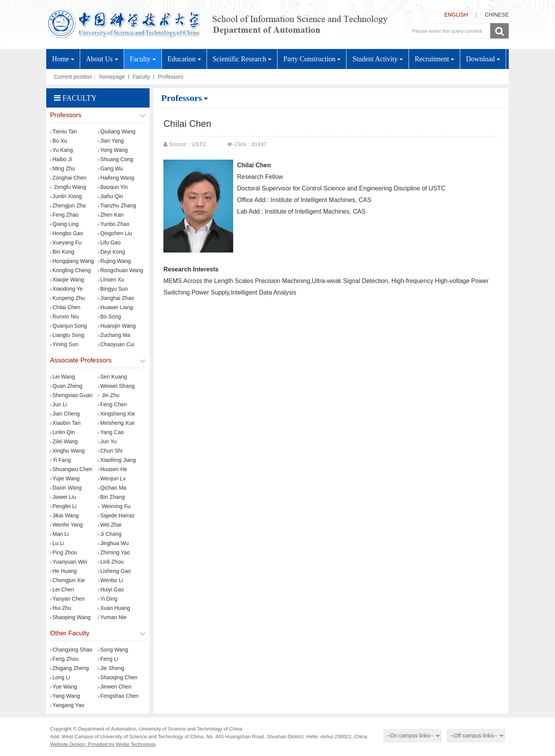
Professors (171, 77)
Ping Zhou (64, 552)
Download (483, 59)
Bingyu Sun (113, 289)
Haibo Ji (61, 159)
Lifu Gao (109, 242)
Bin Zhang (111, 497)
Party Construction (312, 59)
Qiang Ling (64, 224)
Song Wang (113, 650)
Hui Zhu (61, 608)
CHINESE (497, 15)
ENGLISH (456, 15)
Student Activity (378, 59)
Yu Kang (61, 150)
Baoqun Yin (113, 187)
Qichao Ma (112, 488)
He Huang (63, 571)
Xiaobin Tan (65, 423)
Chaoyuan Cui (116, 344)
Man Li (59, 534)
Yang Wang (65, 696)
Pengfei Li (63, 506)
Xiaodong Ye (66, 289)
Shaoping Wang (70, 617)
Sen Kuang (112, 377)
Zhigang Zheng (69, 668)
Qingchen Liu (115, 233)
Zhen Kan (111, 215)
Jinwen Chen (115, 687)
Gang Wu (110, 168)
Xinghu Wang (67, 451)
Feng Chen (112, 404)
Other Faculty (70, 633)
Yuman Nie (112, 617)
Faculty (143, 59)
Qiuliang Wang (117, 131)
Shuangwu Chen (71, 469)
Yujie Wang (65, 478)
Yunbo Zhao (114, 224)
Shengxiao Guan (71, 395)
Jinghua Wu (113, 543)
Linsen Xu (111, 280)
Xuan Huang (114, 608)
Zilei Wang (64, 441)
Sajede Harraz (116, 515)
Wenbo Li (110, 580)
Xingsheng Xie (116, 414)
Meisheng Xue (116, 423)
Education (184, 59)
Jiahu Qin (110, 196)
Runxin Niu (64, 317)
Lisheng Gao (114, 571)
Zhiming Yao (114, 552)
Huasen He (113, 469)
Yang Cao (111, 432)
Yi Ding (108, 599)
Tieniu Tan (64, 131)
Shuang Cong (116, 159)
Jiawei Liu (63, 497)
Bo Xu (59, 141)
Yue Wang (64, 687)
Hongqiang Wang (72, 261)
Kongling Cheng (71, 270)
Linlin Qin (62, 432)
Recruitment (434, 59)
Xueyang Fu (66, 242)
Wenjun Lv (112, 478)
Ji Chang (110, 534)
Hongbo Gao (66, 233)
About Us (102, 59)
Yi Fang (61, 460)
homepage (112, 77)
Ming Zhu (62, 168)
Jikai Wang (64, 515)
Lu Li (57, 543)
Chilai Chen (65, 307)
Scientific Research (242, 59)
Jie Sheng (111, 668)
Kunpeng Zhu (67, 298)
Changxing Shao (71, 650)
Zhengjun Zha (68, 205)
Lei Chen (62, 589)
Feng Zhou (64, 659)
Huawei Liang (115, 307)
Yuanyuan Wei (69, 562)
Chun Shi (110, 451)
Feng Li (108, 659)
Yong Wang (113, 150)
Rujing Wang (114, 261)
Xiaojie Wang (67, 280)
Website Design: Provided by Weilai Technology (103, 744)
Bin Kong (62, 252)
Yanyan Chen (67, 599)
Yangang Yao (67, 705)
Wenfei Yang (66, 525)
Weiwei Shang (116, 386)
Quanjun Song (69, 326)
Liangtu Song (67, 335)
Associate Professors (81, 360)
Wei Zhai (110, 525)
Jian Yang (111, 141)
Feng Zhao (64, 215)
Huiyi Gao (111, 589)
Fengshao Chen (118, 696)
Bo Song (109, 317)
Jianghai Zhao (116, 298)
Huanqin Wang (117, 326)
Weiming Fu (114, 506)
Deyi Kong (112, 252)
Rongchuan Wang (121, 270)
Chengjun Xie (67, 580)
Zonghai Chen (68, 178)
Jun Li (58, 404)
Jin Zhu (109, 395)
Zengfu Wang (68, 187)
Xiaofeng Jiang (117, 460)
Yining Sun (64, 344)
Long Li (60, 677)
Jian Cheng (65, 414)
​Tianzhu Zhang (117, 205)
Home (63, 59)
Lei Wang (63, 377)
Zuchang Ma (114, 335)
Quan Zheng (66, 386)
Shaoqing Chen (118, 677)
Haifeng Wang (116, 178)
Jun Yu (107, 441)
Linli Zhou (111, 562)
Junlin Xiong (66, 196)
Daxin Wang (66, 488)
